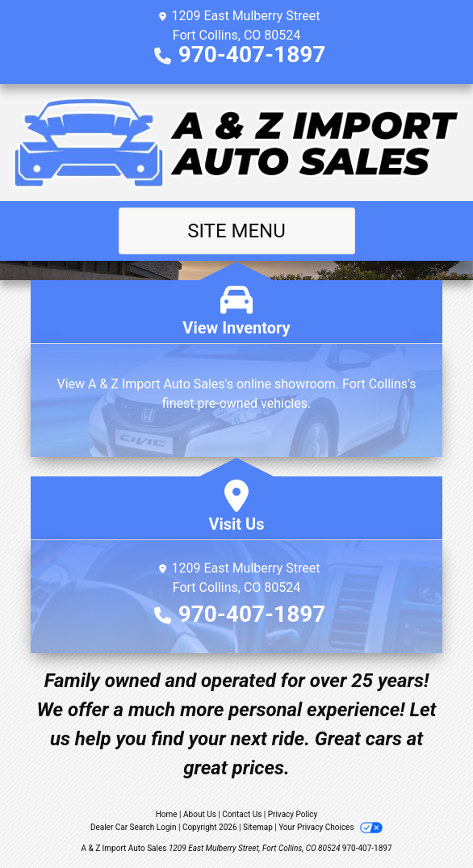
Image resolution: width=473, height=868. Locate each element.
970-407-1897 (252, 55)
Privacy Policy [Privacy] (293, 814)
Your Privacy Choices (331, 827)
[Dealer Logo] (236, 143)
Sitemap (258, 827)
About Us (200, 814)
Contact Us (242, 814)
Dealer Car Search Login (134, 827)
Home (167, 814)
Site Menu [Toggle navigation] (236, 231)
